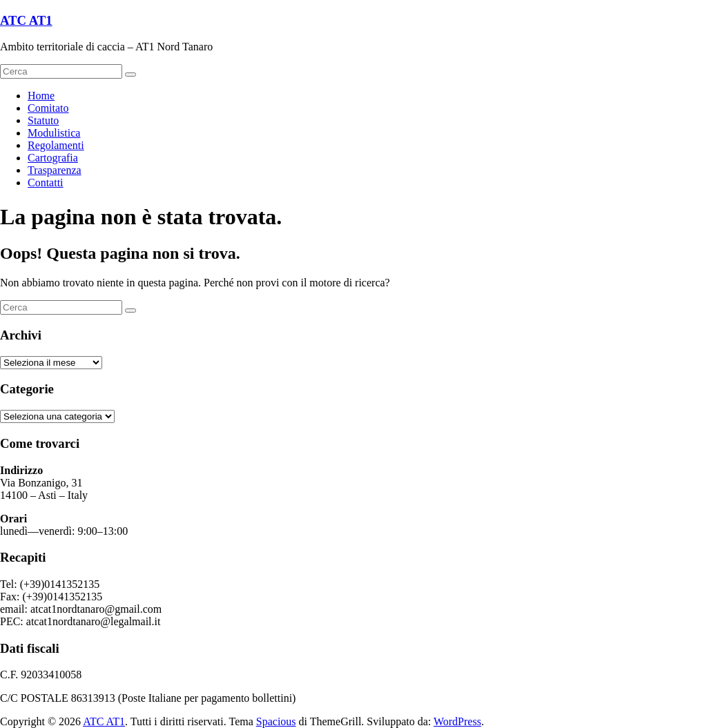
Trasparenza (55, 170)
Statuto (43, 120)
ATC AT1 (26, 20)
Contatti (46, 183)
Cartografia (53, 158)
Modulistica (54, 133)
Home (41, 96)
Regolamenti (56, 145)
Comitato (48, 108)
